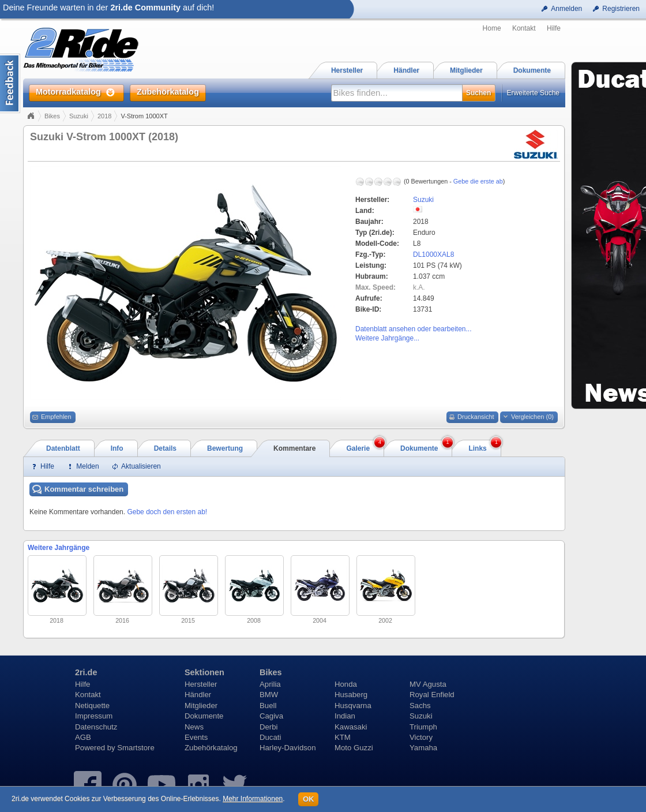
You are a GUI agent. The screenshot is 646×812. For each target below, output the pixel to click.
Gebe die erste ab (478, 181)
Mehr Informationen (253, 799)
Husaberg (351, 695)
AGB (83, 737)
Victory (421, 737)
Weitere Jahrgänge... (387, 338)
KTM (343, 737)
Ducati (270, 737)
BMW (269, 695)
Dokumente (204, 716)
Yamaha (423, 748)
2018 (104, 116)
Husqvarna (353, 706)
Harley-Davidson (288, 748)
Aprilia (270, 684)
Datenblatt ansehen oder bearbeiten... (413, 329)
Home (492, 28)
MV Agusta (428, 684)
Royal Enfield (432, 695)
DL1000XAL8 (433, 255)
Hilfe (554, 28)
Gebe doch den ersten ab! (167, 512)
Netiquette (92, 706)
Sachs (420, 706)
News (194, 727)
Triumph (423, 727)
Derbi (269, 727)
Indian (345, 716)
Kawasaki (351, 727)
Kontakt (524, 28)
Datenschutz (96, 727)
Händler (198, 695)
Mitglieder (201, 706)
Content (10, 83)
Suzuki (79, 116)
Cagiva (271, 716)
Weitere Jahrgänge (59, 548)
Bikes (52, 116)
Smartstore (136, 748)
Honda (346, 684)
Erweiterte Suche (533, 93)
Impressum (94, 716)
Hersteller (201, 684)
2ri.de (86, 672)
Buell (268, 706)
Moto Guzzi (354, 748)
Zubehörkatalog (211, 748)
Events (196, 737)
